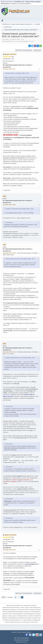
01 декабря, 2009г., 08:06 (9, 205)
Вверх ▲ (29, 632)
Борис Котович (11, 54)
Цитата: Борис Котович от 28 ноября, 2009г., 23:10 (20, 259)
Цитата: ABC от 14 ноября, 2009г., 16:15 (17, 73)
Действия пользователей (24, 50)
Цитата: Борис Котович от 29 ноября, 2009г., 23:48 (20, 358)
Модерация (37, 50)
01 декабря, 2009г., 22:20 (9, 550)
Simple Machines (25, 638)
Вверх (4, 597)
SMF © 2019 (17, 638)
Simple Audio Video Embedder (21, 640)
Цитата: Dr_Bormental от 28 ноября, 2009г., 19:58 (20, 209)
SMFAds (18, 642)
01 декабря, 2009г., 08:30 (9, 253)
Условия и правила (21, 632)
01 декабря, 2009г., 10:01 (9, 352)
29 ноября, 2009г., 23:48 (9, 69)
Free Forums (24, 642)
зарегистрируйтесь (25, 4)
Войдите (14, 4)
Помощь (14, 632)
